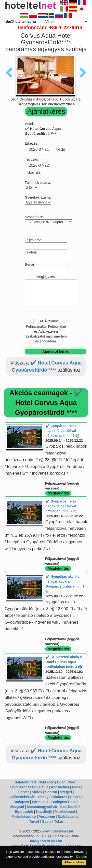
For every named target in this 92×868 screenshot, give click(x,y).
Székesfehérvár (22, 797)
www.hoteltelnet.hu (57, 831)
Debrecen (46, 782)
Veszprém (47, 817)
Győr (72, 782)
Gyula (46, 821)
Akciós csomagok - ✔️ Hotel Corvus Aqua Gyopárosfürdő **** (46, 403)
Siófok (37, 792)
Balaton (76, 797)
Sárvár (24, 792)
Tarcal (34, 821)
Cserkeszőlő (70, 807)
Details (82, 857)
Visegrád (17, 807)
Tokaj (59, 821)
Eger (61, 782)
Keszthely (44, 812)
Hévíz (44, 787)
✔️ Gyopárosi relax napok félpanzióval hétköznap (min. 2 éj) (62, 431)
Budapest (21, 802)
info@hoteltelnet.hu (46, 841)
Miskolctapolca (24, 817)
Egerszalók (24, 812)
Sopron (51, 792)
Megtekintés (58, 493)
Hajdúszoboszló (23, 787)
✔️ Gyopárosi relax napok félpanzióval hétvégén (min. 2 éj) (61, 506)
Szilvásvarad (68, 817)
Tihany (43, 797)
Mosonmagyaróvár (42, 807)
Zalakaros (59, 797)
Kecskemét (60, 787)
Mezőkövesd (65, 812)
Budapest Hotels (65, 802)
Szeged (66, 792)
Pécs (76, 787)
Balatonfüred (25, 782)
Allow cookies (74, 862)
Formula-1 (40, 802)
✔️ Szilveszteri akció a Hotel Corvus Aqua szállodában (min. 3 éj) (64, 662)
